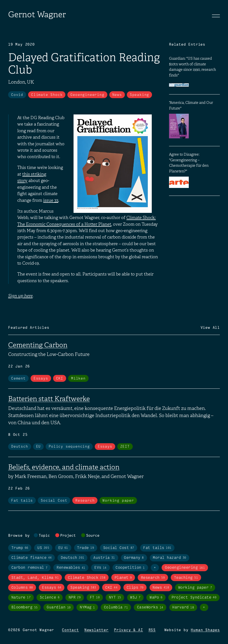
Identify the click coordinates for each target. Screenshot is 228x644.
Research (85, 501)
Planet (123, 578)
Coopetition (130, 568)
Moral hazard (169, 558)
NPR (75, 598)
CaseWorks (150, 608)
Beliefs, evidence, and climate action (64, 467)
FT (95, 598)
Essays (41, 379)
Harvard (183, 608)
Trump (20, 548)
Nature (21, 598)
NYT (115, 598)
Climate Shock (47, 95)
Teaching (186, 578)
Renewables (71, 568)
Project (68, 536)
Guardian (59, 608)
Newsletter (96, 630)
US (43, 548)
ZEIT (125, 447)
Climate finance (32, 558)
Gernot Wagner (37, 15)
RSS (152, 630)
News (117, 95)
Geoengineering (87, 95)
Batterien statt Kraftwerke (49, 399)
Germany (134, 558)
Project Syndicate (194, 598)
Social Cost (54, 501)
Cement (18, 379)
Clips (135, 588)
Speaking (139, 95)
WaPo (156, 598)
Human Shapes (205, 630)
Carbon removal (29, 568)
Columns (22, 588)
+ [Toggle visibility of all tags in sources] (204, 607)
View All (210, 328)
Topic (44, 536)
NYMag (87, 608)
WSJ (135, 598)
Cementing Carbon (38, 345)
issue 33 (51, 200)
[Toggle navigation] (216, 16)
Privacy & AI (129, 630)
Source (93, 536)
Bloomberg (25, 608)
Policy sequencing (69, 447)
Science (50, 598)
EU (38, 447)
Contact (70, 630)
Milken (78, 379)
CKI (60, 379)
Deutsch (20, 447)
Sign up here (20, 296)
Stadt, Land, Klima (35, 578)
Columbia (116, 608)
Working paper (118, 501)
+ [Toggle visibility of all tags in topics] (155, 568)
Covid (17, 95)
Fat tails (22, 501)
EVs (100, 568)
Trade (85, 548)
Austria (104, 558)
